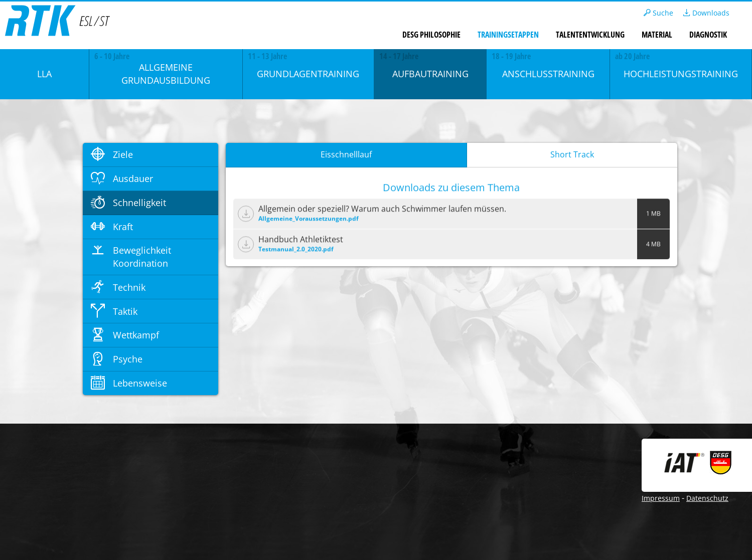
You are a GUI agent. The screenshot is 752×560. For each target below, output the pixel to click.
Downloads (706, 13)
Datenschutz (707, 498)
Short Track (572, 154)
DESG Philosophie (431, 35)
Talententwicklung (590, 35)
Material (657, 35)
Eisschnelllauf (346, 154)
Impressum (661, 498)
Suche (658, 13)
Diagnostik (708, 35)
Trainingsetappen (508, 35)
